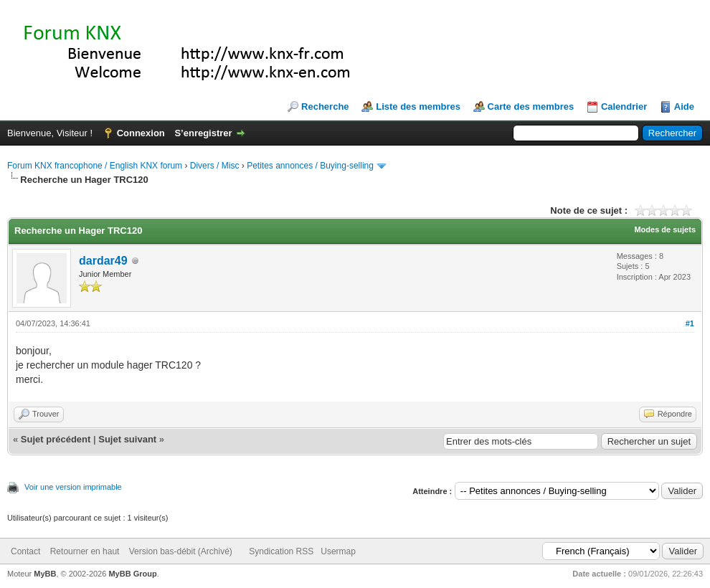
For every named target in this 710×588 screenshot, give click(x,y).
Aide (684, 106)
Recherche (325, 106)
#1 (690, 323)
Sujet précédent (56, 439)
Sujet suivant (127, 439)
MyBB (45, 574)
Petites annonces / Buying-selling (310, 166)
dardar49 (103, 261)
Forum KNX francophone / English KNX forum (95, 166)
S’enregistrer (203, 133)
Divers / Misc (215, 166)
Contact (25, 551)
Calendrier (624, 106)
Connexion (141, 133)
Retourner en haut (85, 551)
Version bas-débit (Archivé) (181, 551)
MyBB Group (132, 574)
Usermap (338, 551)
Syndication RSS (281, 551)
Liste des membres (418, 106)
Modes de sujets (665, 229)
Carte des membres (531, 106)
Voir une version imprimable (73, 487)
